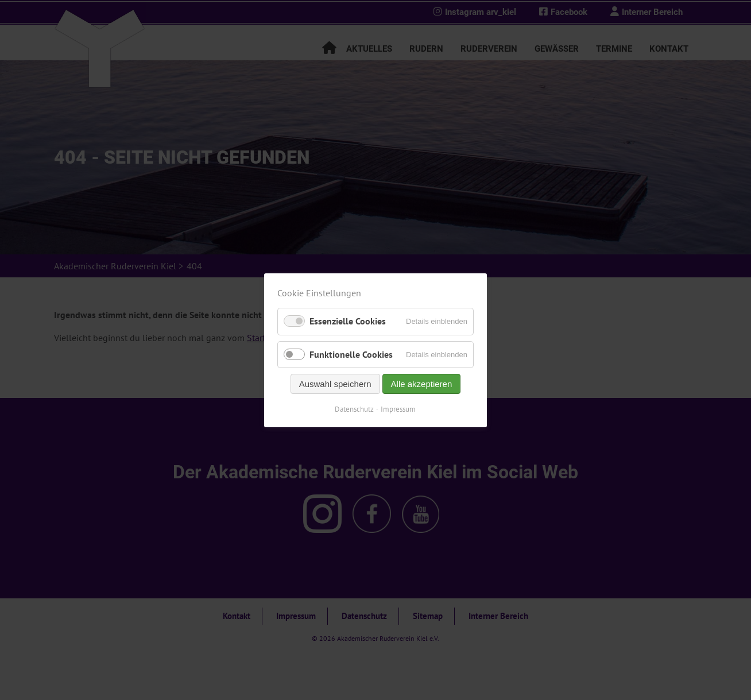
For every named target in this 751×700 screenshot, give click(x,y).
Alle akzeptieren (422, 383)
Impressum (399, 409)
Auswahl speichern (335, 383)
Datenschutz (355, 409)
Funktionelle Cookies (351, 354)
